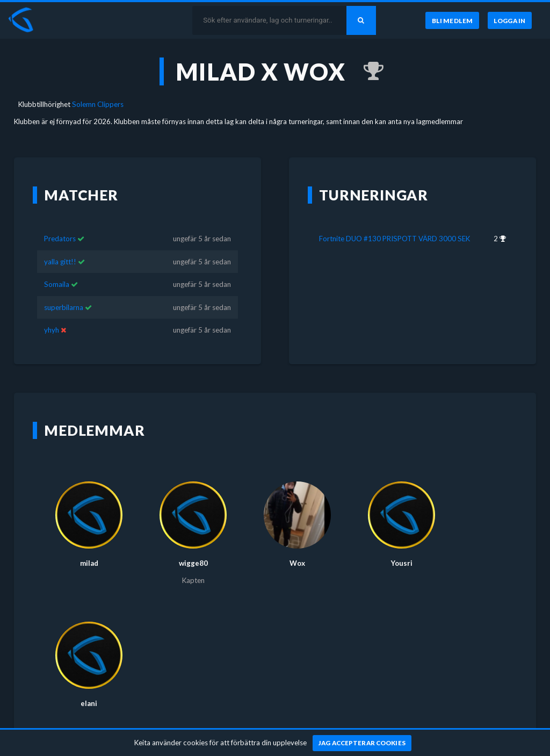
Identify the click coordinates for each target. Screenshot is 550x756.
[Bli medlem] (452, 20)
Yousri (402, 547)
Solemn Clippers (98, 104)
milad (89, 547)
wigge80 (193, 547)
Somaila (57, 269)
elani (89, 687)
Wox (297, 547)
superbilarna (64, 292)
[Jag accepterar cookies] (362, 743)
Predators (60, 223)
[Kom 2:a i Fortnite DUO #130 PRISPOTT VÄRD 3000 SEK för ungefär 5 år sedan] (368, 71)
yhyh (52, 314)
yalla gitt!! (60, 246)
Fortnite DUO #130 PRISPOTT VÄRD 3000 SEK (395, 223)
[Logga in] (510, 20)
